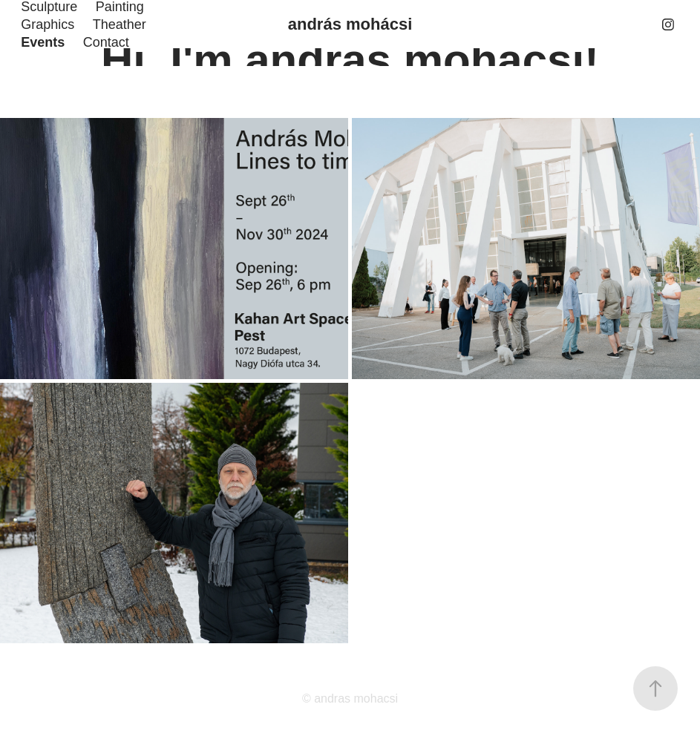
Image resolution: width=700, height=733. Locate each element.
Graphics (48, 24)
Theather (120, 24)
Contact (106, 42)
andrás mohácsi (350, 24)
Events (43, 42)
